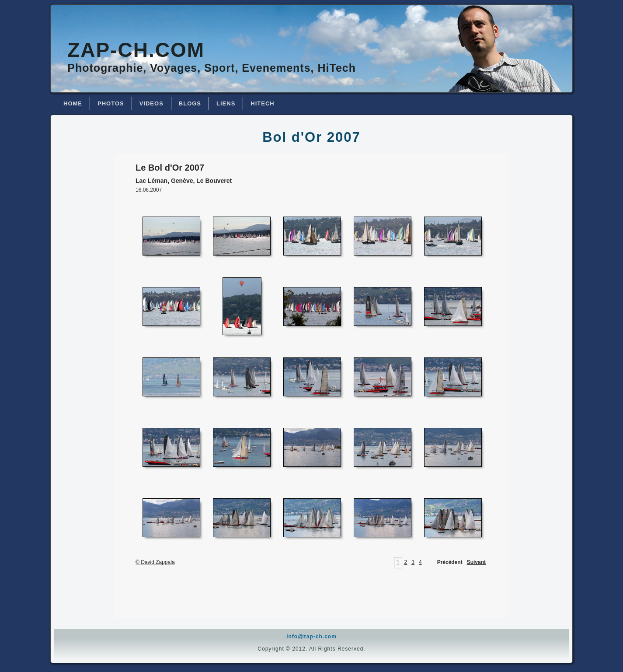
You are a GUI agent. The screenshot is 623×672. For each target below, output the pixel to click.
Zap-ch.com (136, 50)
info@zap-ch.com (311, 637)
